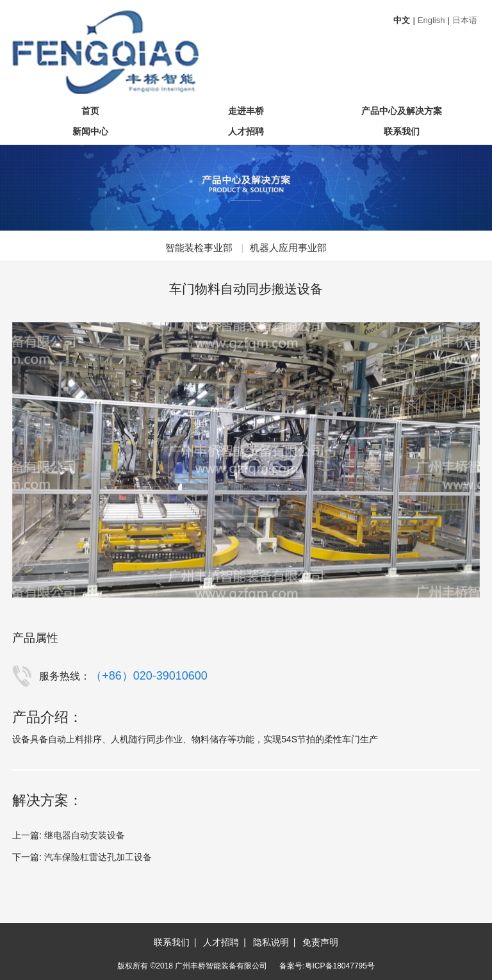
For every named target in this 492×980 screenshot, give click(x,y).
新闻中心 (90, 131)
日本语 (465, 20)
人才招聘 (246, 131)
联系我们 (402, 131)
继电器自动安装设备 (85, 835)
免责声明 (320, 942)
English (431, 20)
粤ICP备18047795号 (340, 966)
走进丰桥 (246, 111)
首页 (90, 111)
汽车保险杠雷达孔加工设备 (98, 857)
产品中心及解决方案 (402, 111)
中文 (402, 20)
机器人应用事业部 (288, 248)
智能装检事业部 (199, 248)
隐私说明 (271, 942)
